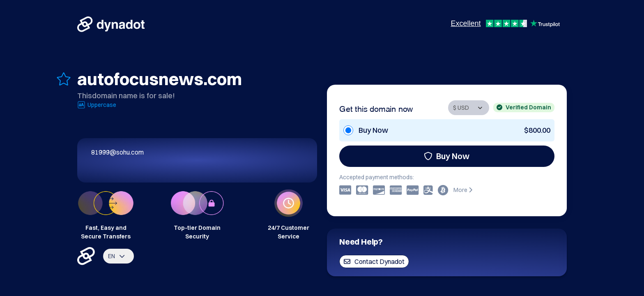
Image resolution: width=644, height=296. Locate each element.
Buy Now (447, 156)
